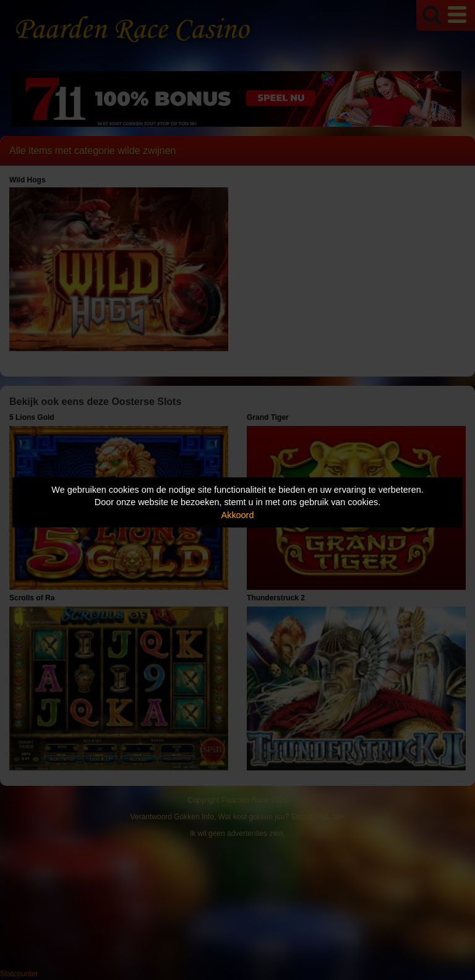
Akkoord (238, 515)
